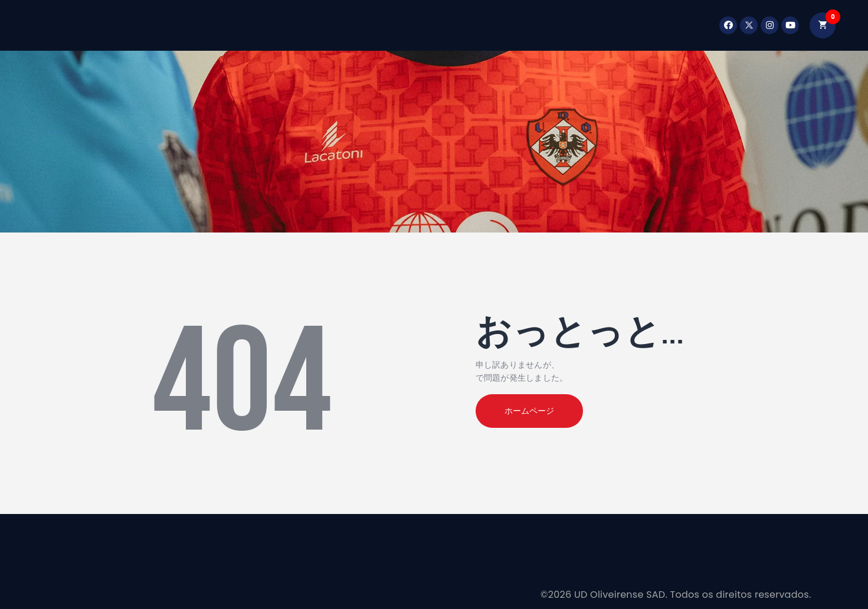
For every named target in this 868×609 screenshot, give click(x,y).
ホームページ (529, 411)
